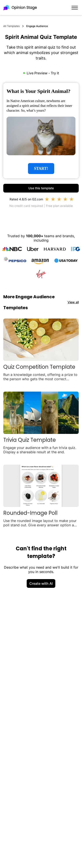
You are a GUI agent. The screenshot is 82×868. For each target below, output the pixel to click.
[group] (41, 131)
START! (41, 169)
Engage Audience (37, 26)
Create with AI (41, 583)
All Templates (11, 26)
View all (73, 302)
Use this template (41, 188)
